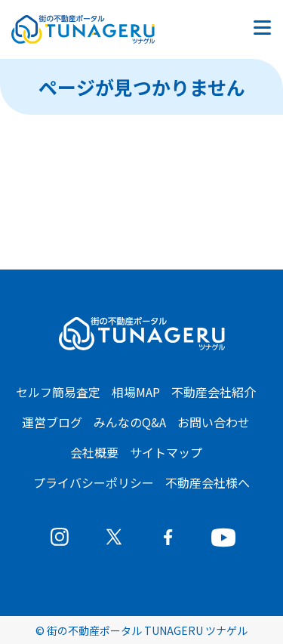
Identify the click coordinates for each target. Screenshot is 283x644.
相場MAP (136, 392)
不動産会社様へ (208, 482)
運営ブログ (52, 422)
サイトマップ (166, 452)
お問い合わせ (214, 422)
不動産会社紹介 (214, 392)
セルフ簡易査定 (58, 392)
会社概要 (94, 452)
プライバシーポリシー (94, 482)
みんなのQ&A (130, 422)
